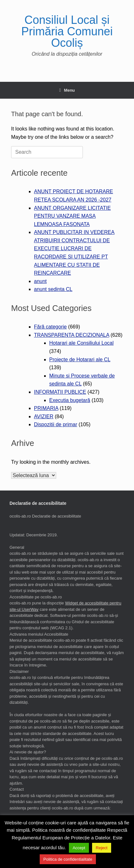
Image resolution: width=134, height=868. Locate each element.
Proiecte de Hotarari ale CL (80, 360)
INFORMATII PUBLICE (60, 392)
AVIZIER (44, 416)
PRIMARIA (46, 408)
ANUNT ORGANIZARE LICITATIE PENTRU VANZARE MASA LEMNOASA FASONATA (72, 216)
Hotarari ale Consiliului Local (81, 343)
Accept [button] (79, 848)
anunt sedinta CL (53, 289)
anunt (40, 281)
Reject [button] (102, 848)
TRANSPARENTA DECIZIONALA (72, 335)
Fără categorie (50, 327)
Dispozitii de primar (56, 424)
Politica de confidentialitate (68, 859)
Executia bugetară (70, 400)
